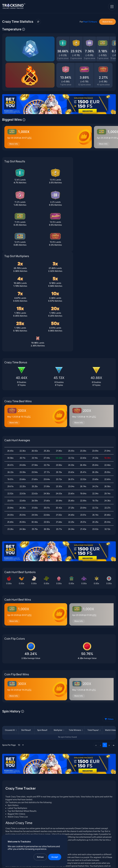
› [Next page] (109, 655)
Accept (55, 856)
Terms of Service (82, 864)
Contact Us (111, 864)
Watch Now (107, 22)
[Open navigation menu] (112, 7)
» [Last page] (114, 655)
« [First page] (96, 655)
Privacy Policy (98, 864)
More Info (14, 146)
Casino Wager (82, 848)
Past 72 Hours (90, 22)
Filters (109, 629)
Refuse (41, 856)
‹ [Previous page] (100, 655)
